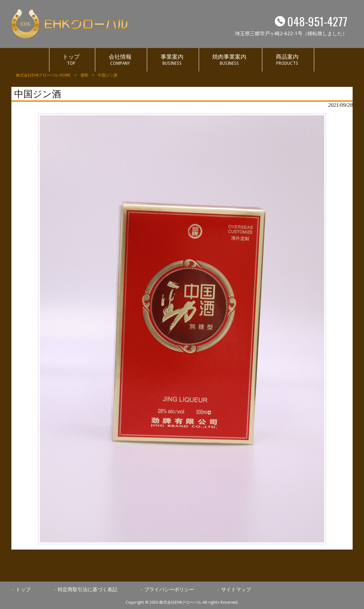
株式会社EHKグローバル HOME (43, 75)
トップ (23, 589)
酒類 (84, 75)
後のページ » (337, 561)
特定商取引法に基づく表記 (87, 589)
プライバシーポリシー (169, 589)
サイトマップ (236, 589)
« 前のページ (27, 561)
